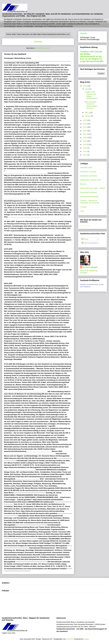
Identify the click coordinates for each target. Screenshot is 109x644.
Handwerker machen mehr (91, 180)
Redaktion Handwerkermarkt (89, 285)
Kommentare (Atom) (43, 48)
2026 (85, 86)
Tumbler (83, 207)
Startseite (38, 42)
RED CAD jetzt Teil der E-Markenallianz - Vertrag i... (92, 105)
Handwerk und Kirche (89, 176)
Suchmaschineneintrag (89, 197)
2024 (85, 124)
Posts (85, 239)
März (87, 112)
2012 (85, 155)
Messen (83, 184)
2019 (85, 141)
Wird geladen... (86, 226)
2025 (85, 120)
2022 (85, 131)
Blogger (86, 639)
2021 (85, 134)
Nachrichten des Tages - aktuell (92, 188)
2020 (85, 138)
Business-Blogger (90, 267)
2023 (85, 127)
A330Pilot (70, 639)
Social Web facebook (88, 192)
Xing (82, 211)
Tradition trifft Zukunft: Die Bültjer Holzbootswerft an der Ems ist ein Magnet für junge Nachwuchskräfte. (92, 56)
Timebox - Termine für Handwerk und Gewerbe (90, 202)
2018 (85, 144)
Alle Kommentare (89, 243)
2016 (85, 148)
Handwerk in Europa (88, 172)
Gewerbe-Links (86, 167)
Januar (88, 116)
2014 (85, 151)
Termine (83, 33)
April (87, 89)
